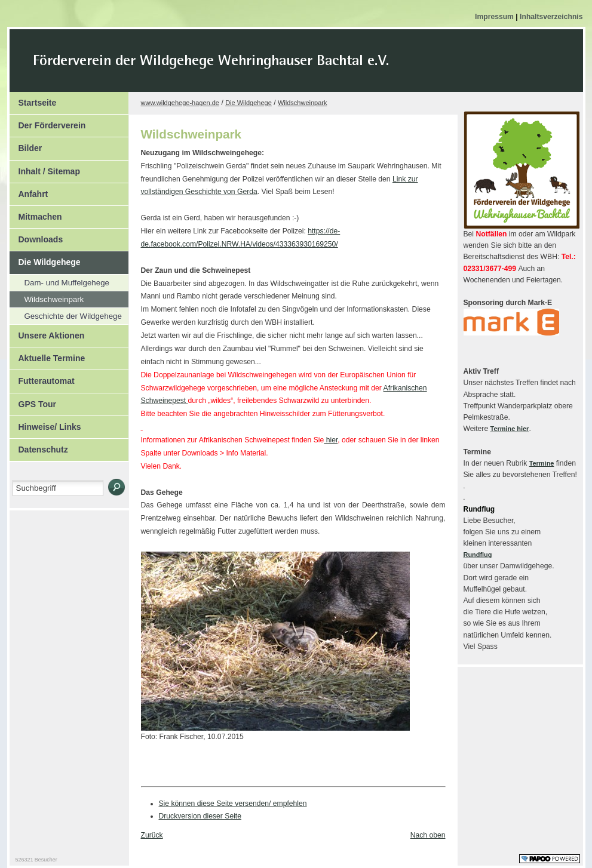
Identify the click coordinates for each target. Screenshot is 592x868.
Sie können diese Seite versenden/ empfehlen (233, 804)
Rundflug (478, 555)
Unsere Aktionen (47, 333)
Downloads (36, 236)
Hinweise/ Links (45, 424)
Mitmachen (36, 214)
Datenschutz (39, 447)
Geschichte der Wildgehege (66, 314)
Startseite (33, 100)
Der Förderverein (48, 122)
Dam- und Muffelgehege (59, 281)
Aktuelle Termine (47, 355)
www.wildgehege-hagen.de (180, 103)
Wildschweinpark (47, 298)
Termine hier (510, 429)
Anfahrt (29, 191)
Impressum (495, 17)
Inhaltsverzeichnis (551, 17)
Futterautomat (42, 378)
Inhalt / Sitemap (45, 168)
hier (331, 440)
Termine (542, 463)
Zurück (152, 835)
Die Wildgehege (45, 259)
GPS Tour (33, 401)
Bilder (26, 145)
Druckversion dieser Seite (200, 816)
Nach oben (428, 835)
